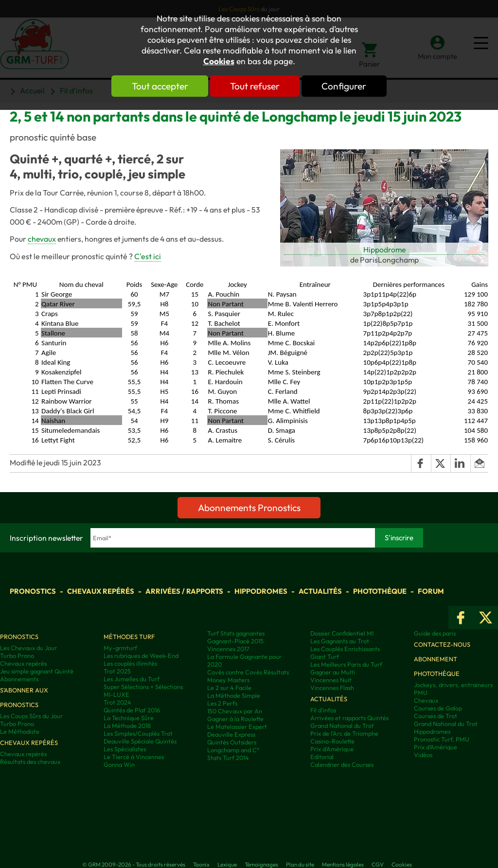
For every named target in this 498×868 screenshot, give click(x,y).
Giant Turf (325, 656)
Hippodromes (261, 591)
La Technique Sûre (129, 718)
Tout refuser (255, 86)
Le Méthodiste (20, 731)
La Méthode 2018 (127, 726)
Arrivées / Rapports (184, 591)
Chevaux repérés (101, 591)
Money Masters (228, 680)
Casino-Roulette (332, 741)
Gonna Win (119, 764)
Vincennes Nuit (331, 680)
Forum (431, 591)
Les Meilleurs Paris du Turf (346, 664)
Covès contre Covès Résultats (248, 672)
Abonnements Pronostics (249, 508)
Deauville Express (231, 734)
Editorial (322, 757)
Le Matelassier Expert (237, 726)
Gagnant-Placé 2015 (235, 641)
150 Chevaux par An (235, 711)
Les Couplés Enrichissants (345, 649)
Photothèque (380, 591)
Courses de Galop (438, 708)
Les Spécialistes (125, 749)
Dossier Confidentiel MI (342, 633)
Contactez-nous (442, 644)
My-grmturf (120, 648)
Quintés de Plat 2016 (132, 710)
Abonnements (19, 679)
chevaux (42, 239)
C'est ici (148, 256)
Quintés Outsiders (232, 742)
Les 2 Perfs (222, 703)
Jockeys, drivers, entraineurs (453, 685)
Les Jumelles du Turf (132, 679)
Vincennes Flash (332, 688)
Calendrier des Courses (342, 764)
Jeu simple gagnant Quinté (37, 671)
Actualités (320, 591)
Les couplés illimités (130, 663)
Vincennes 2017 (228, 649)
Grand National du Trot (342, 726)
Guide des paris (435, 633)
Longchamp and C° (233, 750)
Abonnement (436, 659)
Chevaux (426, 700)
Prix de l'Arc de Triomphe (344, 733)
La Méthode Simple (234, 695)
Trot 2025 (117, 671)
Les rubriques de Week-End (141, 655)
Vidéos (423, 755)
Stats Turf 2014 (228, 758)
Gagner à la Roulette (235, 719)
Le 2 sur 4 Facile (229, 688)
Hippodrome (384, 249)
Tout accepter (159, 86)
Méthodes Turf (129, 637)
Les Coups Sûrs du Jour (31, 716)
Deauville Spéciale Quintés (140, 741)
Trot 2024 (117, 702)
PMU (421, 692)
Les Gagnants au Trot (340, 641)
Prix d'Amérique (332, 749)
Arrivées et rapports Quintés (349, 718)
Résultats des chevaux (30, 762)
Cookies (219, 61)
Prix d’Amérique (436, 747)
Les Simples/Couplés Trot (138, 733)
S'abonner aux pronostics (24, 697)
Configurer (345, 86)
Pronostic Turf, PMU (442, 739)
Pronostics (33, 591)
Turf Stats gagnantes (236, 633)
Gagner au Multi (333, 672)
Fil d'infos (323, 710)
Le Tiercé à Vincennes (134, 757)
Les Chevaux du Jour (28, 648)
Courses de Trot (436, 716)
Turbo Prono (17, 655)
